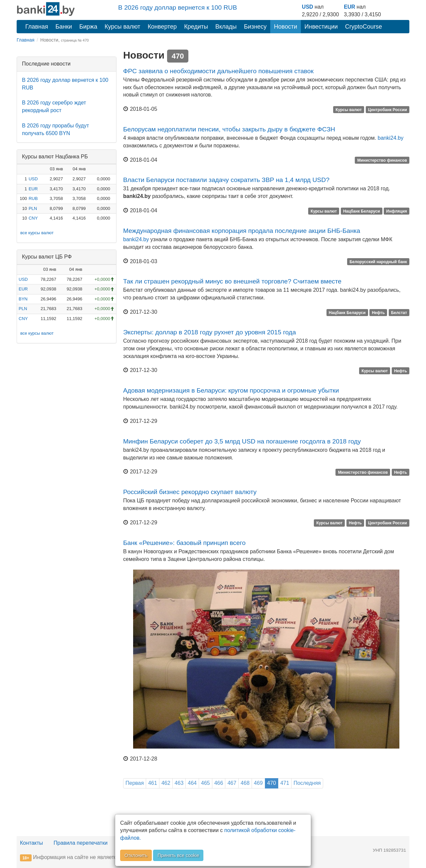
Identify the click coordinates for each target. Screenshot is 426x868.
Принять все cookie (178, 855)
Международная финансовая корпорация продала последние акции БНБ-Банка (242, 231)
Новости (286, 27)
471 (285, 783)
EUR (349, 7)
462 (166, 783)
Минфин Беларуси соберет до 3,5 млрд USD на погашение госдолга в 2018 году (242, 441)
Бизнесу (255, 27)
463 (179, 783)
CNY (33, 218)
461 (153, 783)
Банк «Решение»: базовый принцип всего (184, 543)
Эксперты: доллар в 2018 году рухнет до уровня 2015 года (210, 332)
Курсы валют (122, 27)
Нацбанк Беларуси (362, 211)
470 (272, 783)
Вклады (226, 27)
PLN (33, 208)
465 (206, 783)
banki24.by (391, 138)
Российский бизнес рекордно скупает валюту (190, 492)
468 (245, 783)
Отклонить (136, 855)
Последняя (307, 783)
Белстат (399, 312)
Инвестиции (321, 27)
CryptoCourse (364, 27)
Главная (37, 27)
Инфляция (396, 211)
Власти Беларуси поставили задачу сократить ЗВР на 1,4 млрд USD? (226, 180)
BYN (23, 299)
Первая (135, 783)
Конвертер (162, 27)
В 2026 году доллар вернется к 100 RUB (178, 7)
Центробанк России (388, 109)
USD (308, 7)
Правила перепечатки (81, 843)
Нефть (378, 312)
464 (192, 783)
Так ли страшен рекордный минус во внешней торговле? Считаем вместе (232, 281)
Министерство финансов (382, 160)
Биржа (88, 27)
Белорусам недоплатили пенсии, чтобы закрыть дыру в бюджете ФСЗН (229, 129)
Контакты (31, 843)
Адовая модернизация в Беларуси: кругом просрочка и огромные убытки (231, 390)
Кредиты (196, 27)
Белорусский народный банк (378, 262)
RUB (33, 198)
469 (258, 783)
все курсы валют (37, 233)
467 (232, 783)
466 (219, 783)
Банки (64, 27)
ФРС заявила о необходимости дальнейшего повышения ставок (218, 71)
